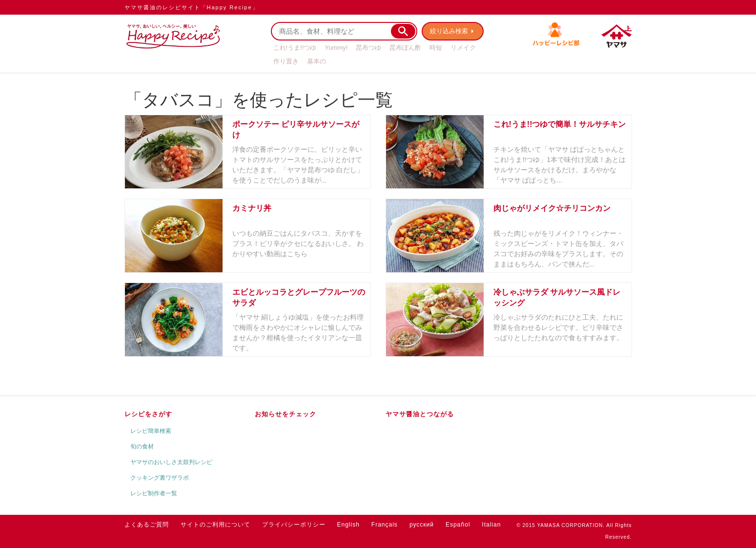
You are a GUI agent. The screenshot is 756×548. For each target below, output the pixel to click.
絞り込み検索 (450, 31)
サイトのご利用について (215, 525)
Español (458, 525)
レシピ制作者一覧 (154, 493)
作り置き (286, 61)
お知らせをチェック (286, 414)
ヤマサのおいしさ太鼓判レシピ (171, 462)
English (348, 525)
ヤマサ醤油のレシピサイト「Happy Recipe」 (192, 7)
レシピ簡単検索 (151, 431)
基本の (317, 61)
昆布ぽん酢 (405, 48)
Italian (491, 525)
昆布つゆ (368, 48)
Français (385, 525)
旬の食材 (142, 447)
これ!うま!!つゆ (295, 48)
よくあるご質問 (147, 525)
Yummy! (336, 48)
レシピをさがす (148, 414)
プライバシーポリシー (294, 525)
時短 (436, 48)
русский (422, 525)
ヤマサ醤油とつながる (420, 414)
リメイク (463, 48)
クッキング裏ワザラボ (160, 478)
